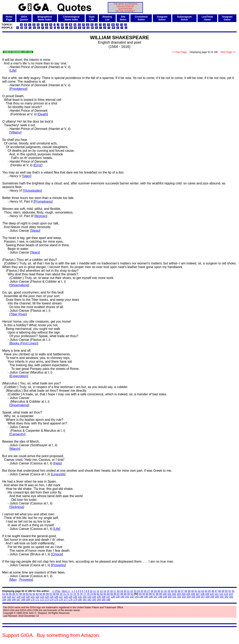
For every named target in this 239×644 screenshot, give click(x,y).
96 (150, 594)
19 (121, 591)
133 (89, 597)
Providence (18, 89)
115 (4, 597)
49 (223, 591)
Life (13, 71)
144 (141, 597)
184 (99, 600)
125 (52, 597)
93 (140, 594)
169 (28, 600)
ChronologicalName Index (71, 18)
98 (157, 594)
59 (24, 594)
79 (91, 594)
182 (89, 600)
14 (105, 591)
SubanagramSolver (185, 18)
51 (230, 591)
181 (85, 600)
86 (115, 594)
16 (111, 591)
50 (226, 591)
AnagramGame (227, 18)
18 (118, 591)
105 (188, 594)
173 (47, 600)
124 (47, 597)
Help (58, 463)
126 (56, 597)
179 (75, 600)
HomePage (9, 18)
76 (81, 594)
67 (51, 594)
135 (99, 597)
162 (226, 597)
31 (162, 591)
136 (104, 597)
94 (144, 594)
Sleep (35, 231)
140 (122, 597)
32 (166, 591)
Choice (57, 554)
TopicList (92, 18)
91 (132, 594)
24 (138, 591)
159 (212, 597)
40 (192, 591)
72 (68, 594)
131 (80, 597)
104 (184, 594)
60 (27, 594)
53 (4, 594)
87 (118, 594)
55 (10, 594)
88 (122, 594)
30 (159, 591)
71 (64, 594)
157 (203, 597)
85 (112, 594)
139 (118, 597)
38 (186, 591)
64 (41, 594)
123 (42, 597)
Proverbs (58, 565)
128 (66, 597)
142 (132, 597)
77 (85, 594)
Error (38, 165)
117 (14, 597)
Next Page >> (228, 52)
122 (37, 597)
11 (95, 591)
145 (146, 597)
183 (94, 600)
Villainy (15, 132)
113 (226, 594)
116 (9, 597)
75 (78, 594)
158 (207, 597)
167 (18, 600)
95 (147, 594)
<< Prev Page (179, 52)
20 (125, 591)
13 (101, 591)
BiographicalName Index (45, 18)
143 (137, 597)
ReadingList (107, 18)
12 (98, 591)
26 (145, 591)
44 (206, 591)
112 (221, 594)
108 (202, 594)
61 (31, 594)
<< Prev (56, 591)
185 (104, 600)
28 (152, 591)
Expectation (19, 376)
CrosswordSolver (141, 18)
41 (196, 591)
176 (61, 600)
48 (219, 591)
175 (56, 600)
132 (85, 597)
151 (174, 597)
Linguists (58, 474)
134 (94, 597)
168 (23, 600)
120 (28, 597)
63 (37, 594)
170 (33, 600)
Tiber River (18, 314)
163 (231, 597)
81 (98, 594)
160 (217, 597)
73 (71, 594)
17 (115, 591)
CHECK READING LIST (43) (18, 52)
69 (58, 594)
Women (41, 216)
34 (172, 591)
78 (88, 594)
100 (165, 594)
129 (70, 597)
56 (14, 594)
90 (128, 594)
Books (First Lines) (24, 343)
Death (43, 114)
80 (95, 594)
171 (37, 600)
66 (47, 594)
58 (21, 594)
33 (169, 591)
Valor (27, 176)
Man (13, 580)
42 (199, 591)
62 (34, 594)
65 (44, 594)
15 (108, 591)
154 (189, 597)
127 (61, 597)
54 (7, 594)
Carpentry (17, 434)
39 (189, 591)
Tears (35, 252)
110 (212, 594)
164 (4, 600)
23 (135, 591)
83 (105, 594)
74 (75, 594)
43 (203, 591)
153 (184, 597)
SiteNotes (123, 18)
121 (33, 597)
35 (176, 591)
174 (52, 600)
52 (233, 591)
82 (101, 594)
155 (193, 597)
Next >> (66, 591)
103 (179, 594)
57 (17, 594)
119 (23, 597)
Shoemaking (19, 285)
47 (216, 591)
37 (182, 591)
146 (151, 597)
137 (108, 597)
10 (91, 591)
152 (179, 597)
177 (66, 600)
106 (193, 594)
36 (179, 591)
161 (222, 597)
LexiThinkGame (207, 18)
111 (217, 594)
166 (14, 600)
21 (128, 591)
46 (213, 591)
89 (125, 594)
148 (160, 597)
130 (75, 597)
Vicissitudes (33, 191)
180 (80, 600)
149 (165, 597)
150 (170, 597)
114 (231, 594)
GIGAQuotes (24, 18)
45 (209, 591)
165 (9, 600)
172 (42, 600)
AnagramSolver (162, 18)
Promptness (43, 202)
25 (142, 591)
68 (54, 594)
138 (113, 597)
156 (198, 597)
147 (155, 597)
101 (169, 594)
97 (154, 594)
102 (174, 594)
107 (198, 594)
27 (149, 591)
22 (132, 591)
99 (160, 594)
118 (18, 597)
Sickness (17, 507)
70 (61, 594)
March (15, 449)
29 (155, 591)
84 (108, 594)
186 (108, 600)
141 (127, 597)
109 (207, 594)
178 (70, 600)
